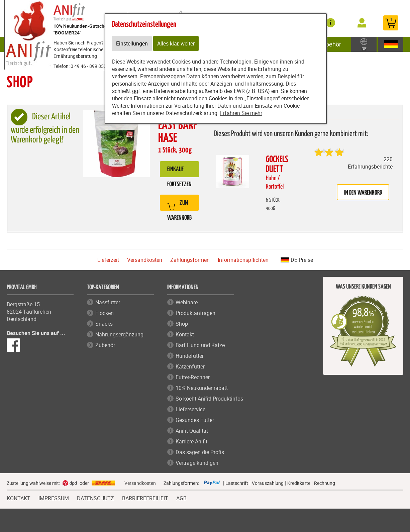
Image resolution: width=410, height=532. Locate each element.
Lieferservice (190, 409)
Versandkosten (145, 260)
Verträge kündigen (197, 463)
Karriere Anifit (191, 441)
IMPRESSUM (54, 498)
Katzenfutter (190, 366)
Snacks (104, 324)
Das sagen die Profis (200, 452)
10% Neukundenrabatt (202, 388)
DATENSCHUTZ (95, 498)
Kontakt (185, 334)
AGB (181, 498)
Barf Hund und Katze (200, 345)
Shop (182, 324)
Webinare (187, 302)
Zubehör (330, 44)
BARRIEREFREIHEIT (145, 498)
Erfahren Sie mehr (241, 113)
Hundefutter (190, 356)
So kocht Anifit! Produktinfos (209, 399)
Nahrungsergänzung (119, 334)
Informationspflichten (243, 260)
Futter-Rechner (193, 377)
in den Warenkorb (363, 193)
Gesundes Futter (195, 420)
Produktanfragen (195, 313)
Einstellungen (132, 43)
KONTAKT (19, 498)
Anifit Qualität (192, 431)
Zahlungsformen (190, 260)
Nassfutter (108, 302)
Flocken (105, 313)
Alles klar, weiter (176, 43)
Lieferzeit (108, 260)
